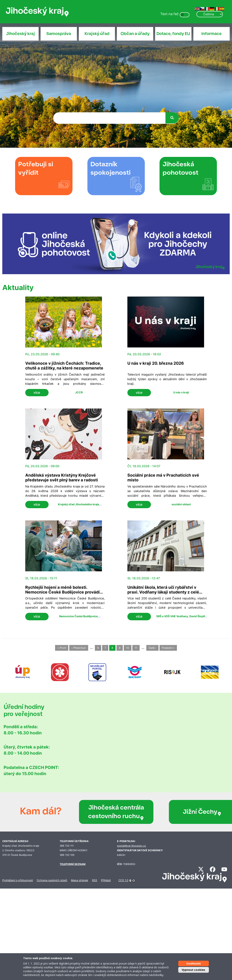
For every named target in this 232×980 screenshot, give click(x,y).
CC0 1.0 (123, 880)
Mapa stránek (80, 880)
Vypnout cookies (193, 970)
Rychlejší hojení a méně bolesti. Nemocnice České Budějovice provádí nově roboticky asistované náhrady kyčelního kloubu (62, 594)
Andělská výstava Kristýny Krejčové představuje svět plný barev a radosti (62, 478)
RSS (95, 880)
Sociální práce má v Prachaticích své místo (163, 478)
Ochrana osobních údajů (52, 880)
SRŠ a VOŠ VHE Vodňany (172, 616)
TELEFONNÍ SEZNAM (73, 864)
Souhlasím (194, 963)
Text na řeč (169, 14)
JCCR (79, 392)
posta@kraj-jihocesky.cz (131, 846)
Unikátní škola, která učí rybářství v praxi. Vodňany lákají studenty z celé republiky (163, 592)
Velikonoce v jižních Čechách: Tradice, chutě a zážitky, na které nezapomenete (64, 366)
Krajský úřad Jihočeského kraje (79, 504)
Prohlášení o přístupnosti (18, 880)
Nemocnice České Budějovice (78, 616)
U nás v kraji (181, 392)
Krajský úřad (97, 34)
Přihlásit (106, 880)
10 (128, 648)
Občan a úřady (135, 34)
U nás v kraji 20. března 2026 (156, 363)
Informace (212, 34)
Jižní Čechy (181, 812)
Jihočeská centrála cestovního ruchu (105, 812)
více (37, 393)
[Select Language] (210, 14)
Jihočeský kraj (20, 34)
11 (136, 648)
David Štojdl (197, 616)
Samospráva (59, 34)
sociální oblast (181, 504)
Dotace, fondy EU (173, 34)
